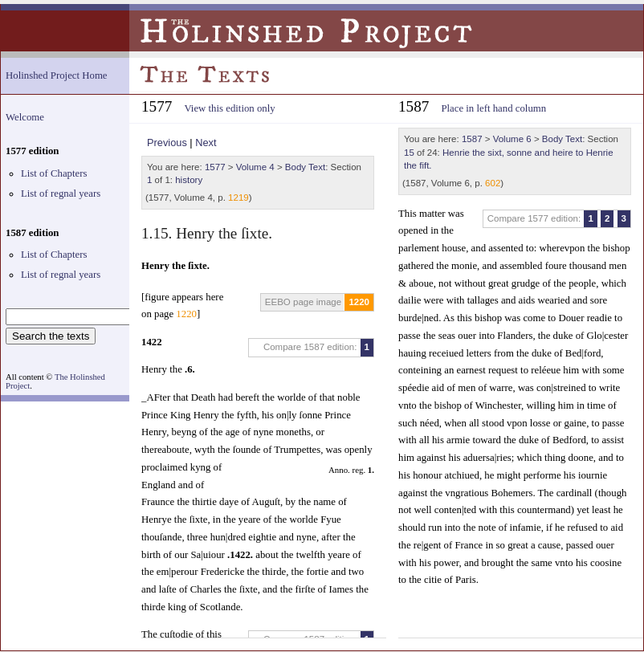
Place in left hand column (493, 108)
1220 (359, 302)
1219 (238, 198)
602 (493, 183)
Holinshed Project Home (57, 75)
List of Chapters (54, 173)
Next (206, 143)
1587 (472, 139)
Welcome (25, 117)
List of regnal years (61, 194)
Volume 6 (512, 139)
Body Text (305, 167)
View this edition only (229, 108)
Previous (167, 143)
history (189, 180)
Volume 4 (255, 167)
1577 (215, 167)
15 (409, 153)
